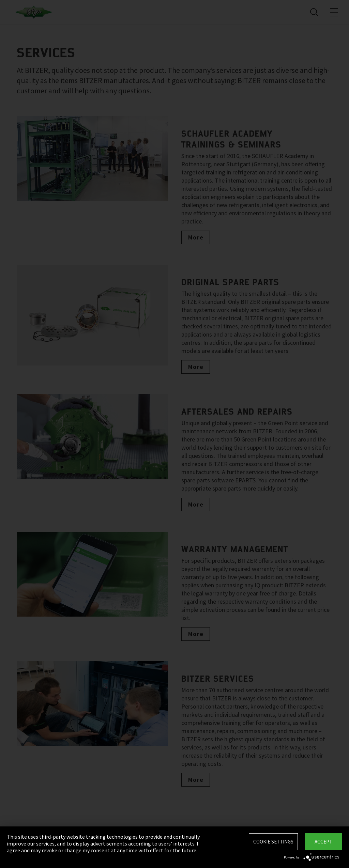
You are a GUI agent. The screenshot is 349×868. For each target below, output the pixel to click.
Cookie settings (273, 842)
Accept (323, 842)
